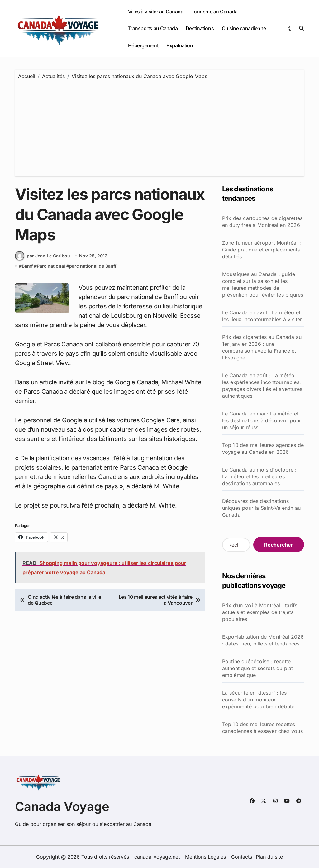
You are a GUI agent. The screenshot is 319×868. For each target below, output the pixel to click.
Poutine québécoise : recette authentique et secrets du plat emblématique (258, 668)
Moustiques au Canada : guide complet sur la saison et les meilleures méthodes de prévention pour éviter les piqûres (263, 284)
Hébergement (143, 45)
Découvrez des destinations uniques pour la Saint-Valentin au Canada (262, 508)
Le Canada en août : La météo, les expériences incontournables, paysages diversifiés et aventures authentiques (262, 386)
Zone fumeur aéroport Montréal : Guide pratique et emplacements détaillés (262, 250)
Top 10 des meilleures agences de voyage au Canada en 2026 (263, 448)
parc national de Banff (93, 266)
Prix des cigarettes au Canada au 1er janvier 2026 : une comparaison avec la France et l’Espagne (262, 347)
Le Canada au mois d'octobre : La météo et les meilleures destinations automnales (259, 476)
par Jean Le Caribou (43, 256)
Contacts (242, 857)
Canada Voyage (62, 807)
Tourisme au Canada (214, 12)
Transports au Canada (153, 28)
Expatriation (180, 45)
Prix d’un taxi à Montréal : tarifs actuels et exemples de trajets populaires (260, 612)
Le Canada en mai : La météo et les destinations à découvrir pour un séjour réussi (262, 420)
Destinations (200, 28)
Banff (27, 266)
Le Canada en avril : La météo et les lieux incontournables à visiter (262, 316)
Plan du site (269, 857)
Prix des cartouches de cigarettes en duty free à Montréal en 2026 (262, 222)
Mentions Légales (206, 857)
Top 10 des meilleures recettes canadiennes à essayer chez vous (262, 728)
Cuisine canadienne (244, 28)
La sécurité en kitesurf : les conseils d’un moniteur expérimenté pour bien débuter (259, 700)
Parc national (51, 266)
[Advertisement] (160, 127)
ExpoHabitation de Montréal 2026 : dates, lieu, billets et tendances (263, 640)
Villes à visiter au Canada (156, 12)
